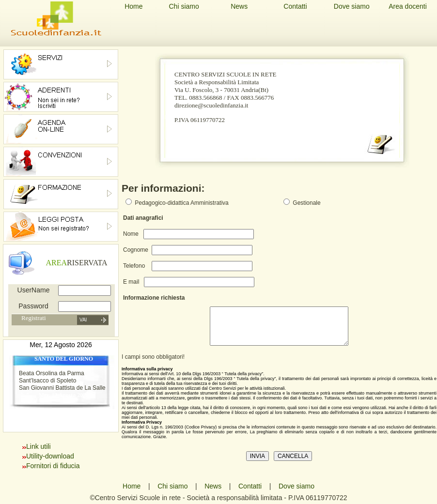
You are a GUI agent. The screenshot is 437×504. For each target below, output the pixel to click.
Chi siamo (184, 6)
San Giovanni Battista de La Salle (62, 388)
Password (33, 306)
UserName (34, 290)
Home (133, 6)
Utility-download (50, 456)
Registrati (34, 318)
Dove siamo (352, 6)
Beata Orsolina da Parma (52, 373)
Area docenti (408, 6)
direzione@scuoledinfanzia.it (211, 105)
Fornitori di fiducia (53, 466)
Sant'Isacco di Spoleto (47, 381)
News (239, 6)
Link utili (39, 446)
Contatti (295, 6)
